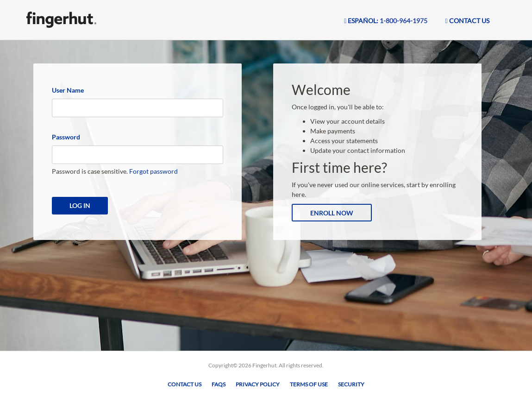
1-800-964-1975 (404, 21)
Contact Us (185, 384)
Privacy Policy (258, 384)
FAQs (219, 384)
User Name (68, 90)
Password (66, 137)
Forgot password (153, 171)
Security (351, 384)
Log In (80, 205)
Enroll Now (332, 213)
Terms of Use (309, 384)
